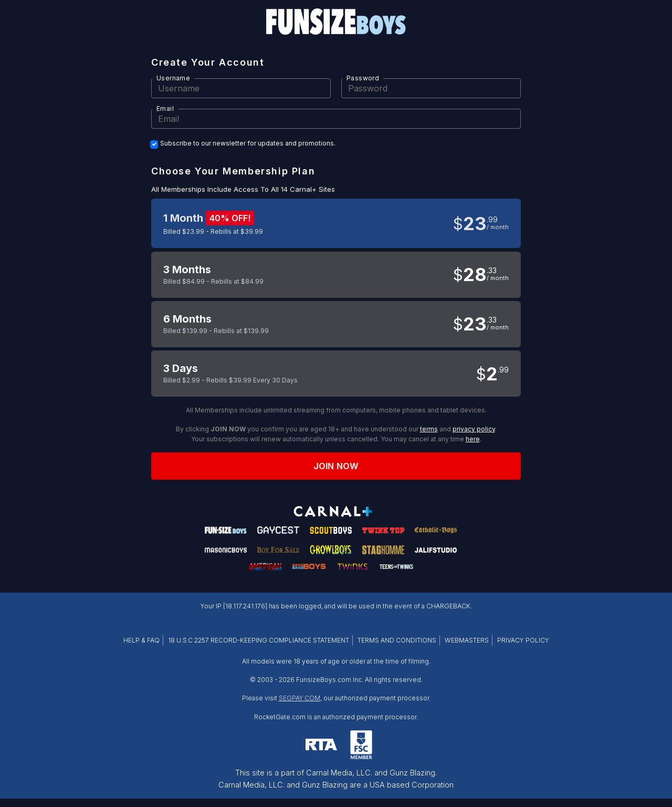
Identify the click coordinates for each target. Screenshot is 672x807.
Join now (336, 466)
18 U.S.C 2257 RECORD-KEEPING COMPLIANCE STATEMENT (259, 640)
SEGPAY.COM (300, 698)
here (473, 439)
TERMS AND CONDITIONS (397, 640)
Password (363, 78)
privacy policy (474, 429)
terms (429, 429)
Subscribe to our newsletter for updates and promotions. (248, 143)
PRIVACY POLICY (523, 640)
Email (165, 108)
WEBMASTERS (467, 640)
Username (173, 78)
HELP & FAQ (141, 640)
